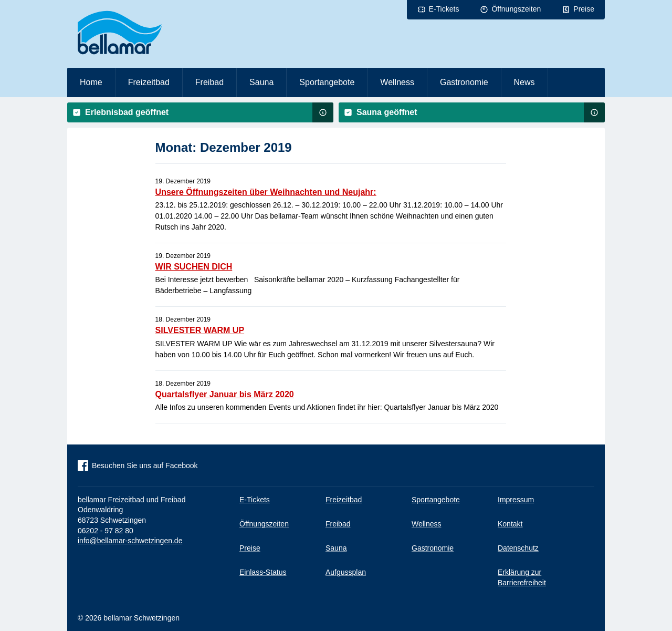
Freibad (209, 82)
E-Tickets (444, 9)
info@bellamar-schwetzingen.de (130, 541)
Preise (584, 9)
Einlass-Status (263, 572)
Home (91, 82)
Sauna (261, 82)
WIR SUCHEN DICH (194, 267)
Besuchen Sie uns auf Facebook (145, 466)
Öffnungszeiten (516, 9)
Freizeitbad (149, 82)
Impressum (516, 500)
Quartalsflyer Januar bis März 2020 (225, 394)
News (524, 82)
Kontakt (510, 524)
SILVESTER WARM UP (200, 330)
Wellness (397, 82)
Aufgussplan (346, 572)
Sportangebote (327, 82)
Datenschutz (518, 548)
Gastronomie (464, 82)
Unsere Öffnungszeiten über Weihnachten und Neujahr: (266, 192)
